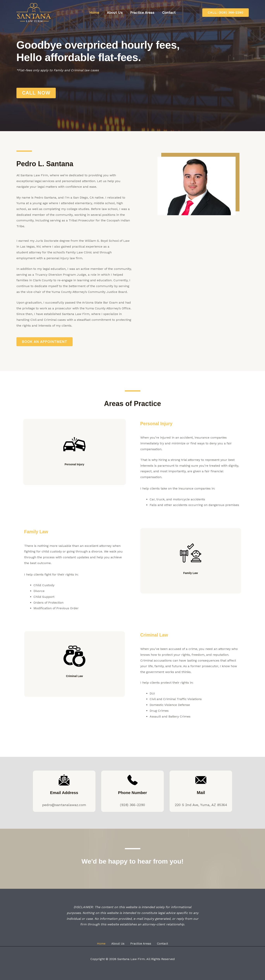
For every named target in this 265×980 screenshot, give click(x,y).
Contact (168, 12)
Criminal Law (74, 680)
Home (95, 12)
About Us (115, 12)
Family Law (39, 532)
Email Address (64, 793)
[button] (226, 13)
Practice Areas (142, 12)
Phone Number (132, 793)
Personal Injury (74, 468)
